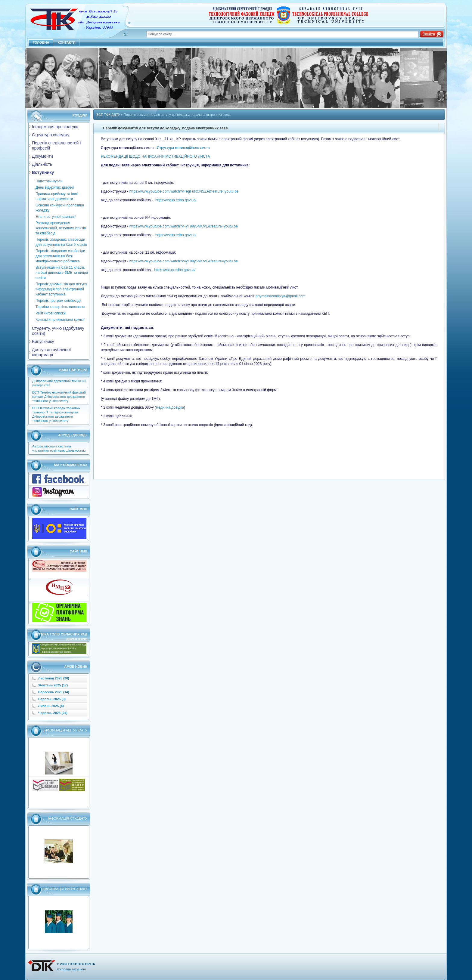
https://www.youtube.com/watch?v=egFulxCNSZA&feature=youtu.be (184, 191)
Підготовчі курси (49, 181)
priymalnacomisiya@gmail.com (281, 296)
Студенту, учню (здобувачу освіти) (58, 331)
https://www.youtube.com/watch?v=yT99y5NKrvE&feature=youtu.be (184, 226)
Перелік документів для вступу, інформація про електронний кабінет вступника (62, 289)
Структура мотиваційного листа (183, 148)
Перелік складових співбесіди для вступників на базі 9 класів (61, 242)
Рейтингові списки (51, 313)
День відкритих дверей (55, 187)
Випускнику (43, 342)
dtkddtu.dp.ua (82, 964)
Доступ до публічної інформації (51, 352)
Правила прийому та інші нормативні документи (57, 196)
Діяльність (42, 164)
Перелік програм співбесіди (59, 301)
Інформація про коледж (55, 127)
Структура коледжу (51, 135)
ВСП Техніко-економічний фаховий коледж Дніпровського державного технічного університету (59, 397)
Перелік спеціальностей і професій (56, 145)
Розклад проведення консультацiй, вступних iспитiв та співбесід (61, 228)
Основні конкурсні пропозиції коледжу (60, 208)
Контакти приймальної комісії (60, 320)
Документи (42, 156)
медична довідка (170, 407)
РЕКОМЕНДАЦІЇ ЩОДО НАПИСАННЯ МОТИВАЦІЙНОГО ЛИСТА (155, 156)
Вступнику (43, 172)
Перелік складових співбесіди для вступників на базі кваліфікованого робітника (60, 256)
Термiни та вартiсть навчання (60, 307)
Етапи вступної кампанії (56, 217)
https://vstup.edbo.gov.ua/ (176, 200)
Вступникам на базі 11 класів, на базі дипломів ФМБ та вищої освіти (62, 273)
